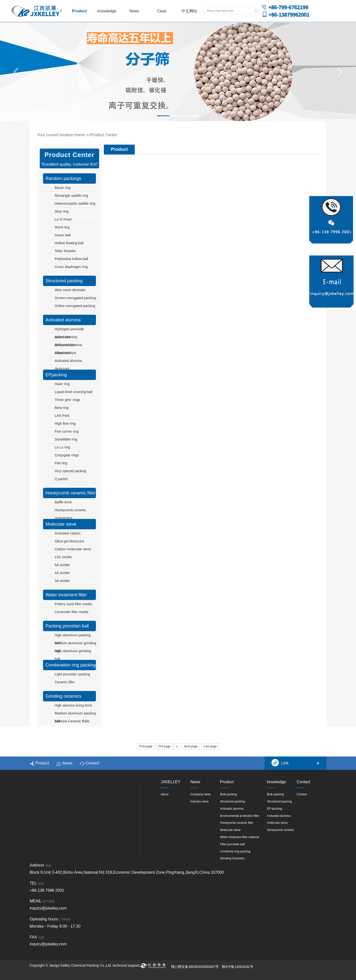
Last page (210, 746)
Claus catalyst (65, 353)
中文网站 (189, 11)
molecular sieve (277, 823)
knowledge (107, 11)
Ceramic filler (65, 682)
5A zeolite (62, 565)
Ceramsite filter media (71, 612)
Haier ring (62, 384)
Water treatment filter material (240, 837)
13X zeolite (63, 557)
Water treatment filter (66, 595)
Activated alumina (63, 320)
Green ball (63, 235)
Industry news (200, 802)
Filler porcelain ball (232, 844)
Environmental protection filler (240, 816)
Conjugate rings (67, 455)
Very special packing (70, 471)
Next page (191, 746)
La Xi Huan (63, 219)
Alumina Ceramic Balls (72, 721)
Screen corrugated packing (75, 298)
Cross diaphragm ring (71, 267)
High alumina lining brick (73, 705)
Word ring (62, 227)
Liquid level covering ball (74, 392)
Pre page (165, 746)
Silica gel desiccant (69, 541)
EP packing (275, 809)
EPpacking (56, 375)
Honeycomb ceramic (280, 830)
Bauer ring (63, 188)
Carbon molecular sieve (73, 549)
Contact (89, 763)
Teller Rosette (65, 251)
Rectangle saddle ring (71, 196)
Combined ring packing (235, 851)
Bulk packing (228, 794)
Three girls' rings (67, 400)
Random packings (63, 178)
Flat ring (61, 463)
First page (146, 746)
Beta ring (62, 408)
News (134, 11)
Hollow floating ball (69, 243)
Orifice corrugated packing (75, 306)
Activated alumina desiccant (68, 365)
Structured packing (64, 281)
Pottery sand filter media (73, 604)
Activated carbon (67, 533)
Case (162, 11)
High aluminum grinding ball (73, 655)
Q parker (61, 479)
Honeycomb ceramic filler (70, 493)
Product (79, 11)
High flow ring (65, 423)
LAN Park (62, 416)
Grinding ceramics (63, 696)
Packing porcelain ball (67, 626)
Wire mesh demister (70, 290)
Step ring (62, 211)
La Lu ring (62, 447)
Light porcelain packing (72, 674)
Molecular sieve (61, 524)
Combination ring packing (71, 665)
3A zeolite (62, 581)
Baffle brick (63, 502)
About (64, 763)
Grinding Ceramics (232, 858)
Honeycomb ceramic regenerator (70, 514)
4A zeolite (62, 573)
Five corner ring (67, 431)
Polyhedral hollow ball (71, 259)
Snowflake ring (66, 439)
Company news (201, 794)
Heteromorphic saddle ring (75, 203)
